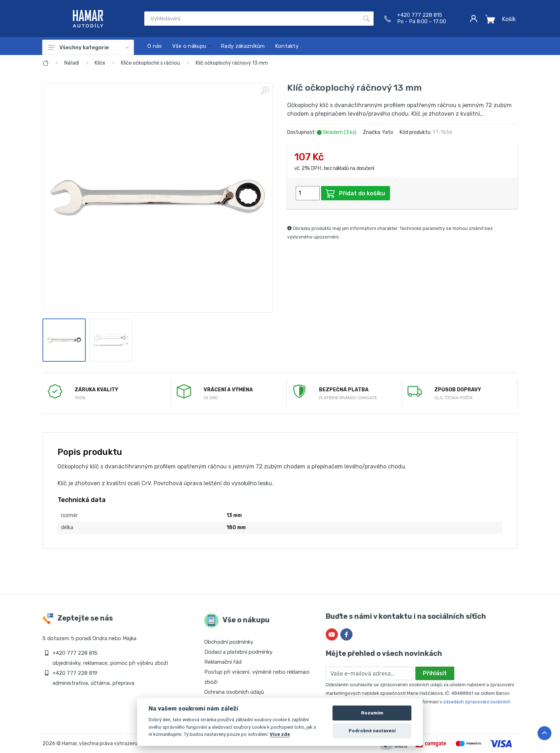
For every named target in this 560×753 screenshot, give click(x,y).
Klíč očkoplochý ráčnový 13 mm (232, 63)
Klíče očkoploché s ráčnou (151, 63)
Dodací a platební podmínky (238, 652)
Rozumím (372, 713)
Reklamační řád (223, 662)
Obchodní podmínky (229, 642)
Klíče (100, 63)
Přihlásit (435, 673)
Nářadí (72, 63)
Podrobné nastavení (372, 731)
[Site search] (252, 19)
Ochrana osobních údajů (234, 692)
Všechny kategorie (89, 47)
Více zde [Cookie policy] (280, 734)
